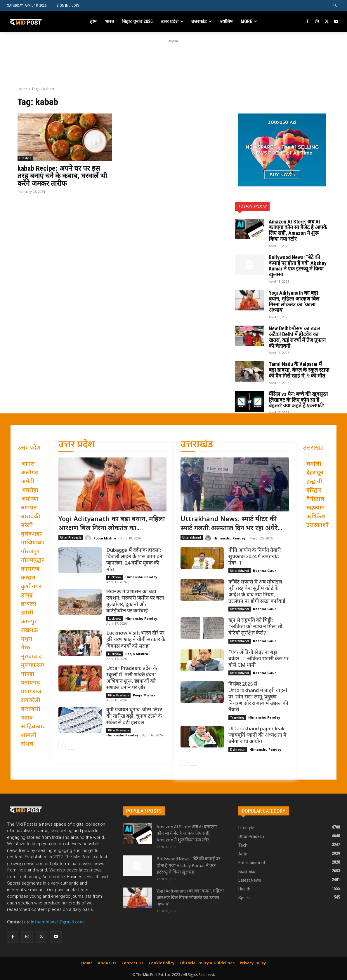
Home (23, 89)
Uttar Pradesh (71, 537)
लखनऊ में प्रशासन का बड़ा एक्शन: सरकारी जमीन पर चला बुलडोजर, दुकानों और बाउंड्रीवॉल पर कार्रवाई (135, 602)
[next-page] (71, 746)
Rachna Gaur (264, 571)
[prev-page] (62, 746)
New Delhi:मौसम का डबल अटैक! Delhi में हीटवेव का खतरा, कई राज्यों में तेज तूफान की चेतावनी (297, 337)
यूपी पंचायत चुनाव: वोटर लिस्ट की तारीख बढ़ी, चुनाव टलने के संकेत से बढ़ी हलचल (134, 717)
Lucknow (115, 577)
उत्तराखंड (197, 445)
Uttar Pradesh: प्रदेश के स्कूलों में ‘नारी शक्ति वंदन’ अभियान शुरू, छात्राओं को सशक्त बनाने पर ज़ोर (132, 678)
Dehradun (238, 750)
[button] (335, 6)
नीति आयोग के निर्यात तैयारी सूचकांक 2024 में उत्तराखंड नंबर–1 (255, 557)
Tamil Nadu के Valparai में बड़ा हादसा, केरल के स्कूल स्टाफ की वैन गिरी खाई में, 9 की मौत (299, 370)
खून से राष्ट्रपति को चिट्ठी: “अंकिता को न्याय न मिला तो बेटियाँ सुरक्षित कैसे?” (255, 627)
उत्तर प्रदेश (77, 445)
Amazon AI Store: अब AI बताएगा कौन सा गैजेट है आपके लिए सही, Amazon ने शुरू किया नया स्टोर (298, 230)
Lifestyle (25, 158)
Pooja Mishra (105, 538)
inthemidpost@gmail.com (57, 922)
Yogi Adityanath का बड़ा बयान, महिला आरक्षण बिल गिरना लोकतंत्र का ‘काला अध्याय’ (294, 301)
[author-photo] (89, 538)
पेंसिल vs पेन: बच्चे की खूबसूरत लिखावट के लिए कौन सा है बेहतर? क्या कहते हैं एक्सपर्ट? (298, 400)
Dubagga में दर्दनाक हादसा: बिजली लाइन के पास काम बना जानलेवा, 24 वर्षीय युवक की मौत (135, 560)
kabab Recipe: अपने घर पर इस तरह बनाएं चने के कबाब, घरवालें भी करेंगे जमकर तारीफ (62, 176)
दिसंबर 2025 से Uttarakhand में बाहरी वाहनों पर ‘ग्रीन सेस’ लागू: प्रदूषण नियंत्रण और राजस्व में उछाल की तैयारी (258, 697)
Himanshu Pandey (141, 577)
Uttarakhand (192, 537)
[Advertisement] (173, 57)
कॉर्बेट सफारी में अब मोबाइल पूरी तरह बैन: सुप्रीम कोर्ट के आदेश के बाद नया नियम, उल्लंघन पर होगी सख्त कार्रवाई (257, 592)
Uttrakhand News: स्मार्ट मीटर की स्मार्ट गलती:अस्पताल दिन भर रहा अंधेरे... (231, 524)
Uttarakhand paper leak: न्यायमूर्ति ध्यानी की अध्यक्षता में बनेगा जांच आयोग (257, 736)
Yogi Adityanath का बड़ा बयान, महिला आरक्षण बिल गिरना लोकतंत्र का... (112, 524)
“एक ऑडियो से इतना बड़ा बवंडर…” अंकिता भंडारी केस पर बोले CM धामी (258, 659)
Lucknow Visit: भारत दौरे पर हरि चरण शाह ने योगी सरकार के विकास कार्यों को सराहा (136, 640)
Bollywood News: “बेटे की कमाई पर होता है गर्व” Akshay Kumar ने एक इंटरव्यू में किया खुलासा (298, 266)
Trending (237, 718)
